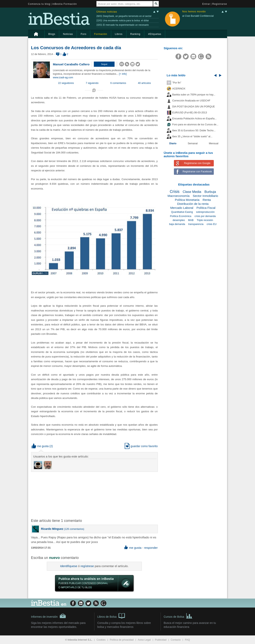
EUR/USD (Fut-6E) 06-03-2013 (190, 113)
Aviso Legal (144, 640)
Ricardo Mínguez (52, 529)
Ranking (135, 34)
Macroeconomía (178, 196)
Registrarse (220, 4)
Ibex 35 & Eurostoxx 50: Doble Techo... (194, 131)
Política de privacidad (122, 640)
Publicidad (161, 640)
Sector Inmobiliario (205, 196)
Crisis (175, 191)
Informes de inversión (49, 616)
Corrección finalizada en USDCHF (191, 101)
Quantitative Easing (182, 212)
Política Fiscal (206, 208)
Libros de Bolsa (111, 616)
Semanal (193, 143)
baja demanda (177, 224)
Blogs (52, 34)
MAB (191, 220)
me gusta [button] (40, 446)
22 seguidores (66, 83)
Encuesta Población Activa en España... (195, 119)
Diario (173, 143)
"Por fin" (177, 83)
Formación (101, 34)
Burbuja (210, 192)
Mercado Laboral (182, 208)
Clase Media (192, 192)
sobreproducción (205, 212)
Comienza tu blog (39, 4)
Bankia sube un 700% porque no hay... (194, 95)
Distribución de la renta (193, 204)
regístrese (87, 566)
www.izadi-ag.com (63, 78)
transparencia (196, 224)
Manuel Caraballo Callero (71, 64)
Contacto (176, 640)
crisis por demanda (205, 216)
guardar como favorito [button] (141, 446)
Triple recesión (205, 220)
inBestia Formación (65, 4)
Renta (207, 200)
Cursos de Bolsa (178, 616)
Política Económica (181, 216)
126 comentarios (74, 529)
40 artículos (144, 83)
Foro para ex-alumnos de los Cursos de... (195, 125)
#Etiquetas (155, 34)
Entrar (206, 4)
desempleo (179, 220)
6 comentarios (118, 83)
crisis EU (212, 224)
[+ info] (123, 74)
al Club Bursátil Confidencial (198, 16)
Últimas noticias (107, 12)
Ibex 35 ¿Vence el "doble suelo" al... (192, 136)
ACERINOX (179, 89)
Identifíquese (69, 566)
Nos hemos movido (194, 12)
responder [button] (151, 548)
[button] (104, 64)
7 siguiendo (92, 83)
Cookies (101, 640)
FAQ (187, 640)
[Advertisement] (95, 495)
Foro (83, 34)
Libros (119, 34)
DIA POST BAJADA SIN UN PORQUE (194, 107)
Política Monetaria (187, 200)
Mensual (214, 143)
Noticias (68, 34)
